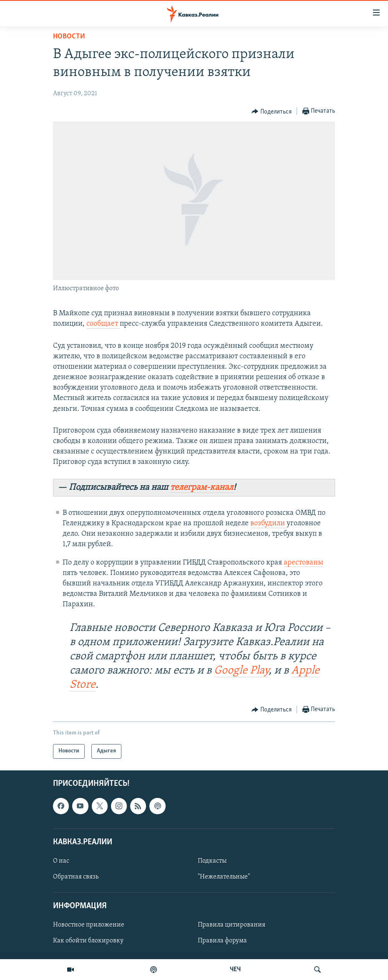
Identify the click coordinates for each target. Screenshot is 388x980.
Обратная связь (76, 877)
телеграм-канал (202, 487)
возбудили (268, 523)
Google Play (241, 671)
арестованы (304, 563)
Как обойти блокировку (88, 941)
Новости (69, 37)
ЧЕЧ (235, 970)
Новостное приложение (89, 925)
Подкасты (212, 861)
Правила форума (222, 941)
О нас (61, 861)
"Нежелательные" (224, 877)
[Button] (272, 111)
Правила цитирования (232, 925)
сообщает (103, 324)
